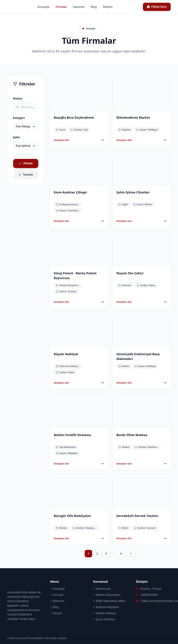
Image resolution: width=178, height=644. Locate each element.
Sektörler (102, 7)
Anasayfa (67, 7)
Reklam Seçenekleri (107, 595)
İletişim (131, 7)
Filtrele (26, 165)
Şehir (17, 138)
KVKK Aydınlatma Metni (110, 601)
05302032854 (149, 595)
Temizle (26, 176)
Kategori (19, 118)
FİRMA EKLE (157, 7)
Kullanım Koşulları (106, 607)
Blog (117, 7)
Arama (18, 98)
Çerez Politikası (104, 619)
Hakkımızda (102, 589)
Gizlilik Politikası (105, 613)
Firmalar (85, 7)
